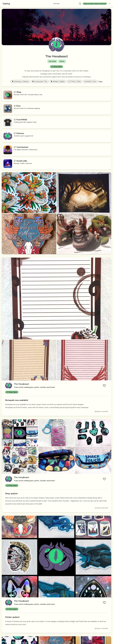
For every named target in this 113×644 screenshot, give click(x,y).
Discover (57, 4)
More (101, 81)
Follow (62, 61)
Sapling (6, 4)
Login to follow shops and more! (95, 4)
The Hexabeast (21, 384)
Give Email (52, 61)
